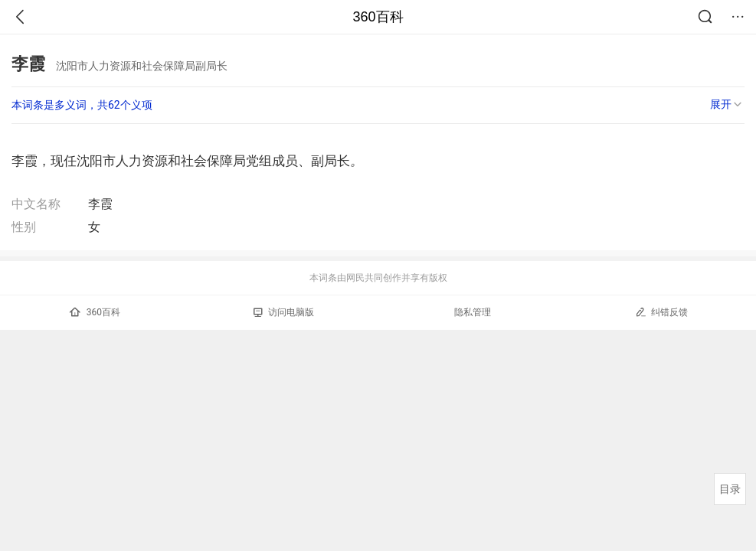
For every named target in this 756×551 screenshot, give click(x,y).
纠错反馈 (661, 312)
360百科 (378, 17)
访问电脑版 (284, 312)
